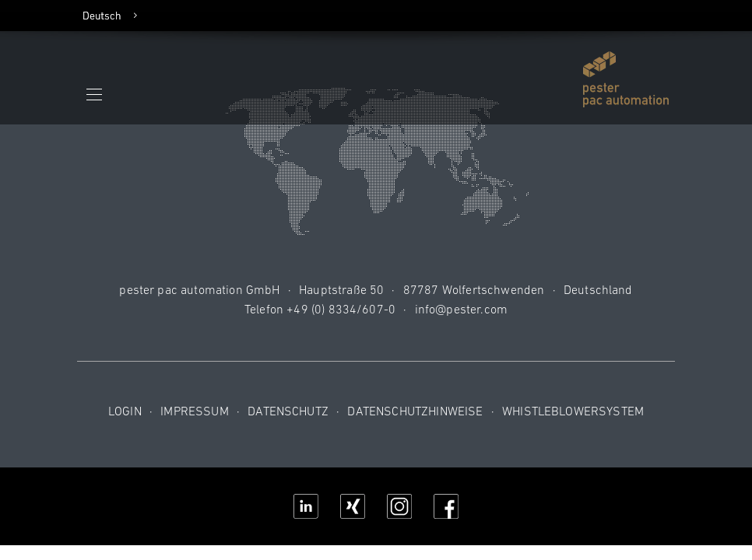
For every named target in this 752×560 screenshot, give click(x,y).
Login (125, 411)
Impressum (194, 411)
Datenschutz (288, 411)
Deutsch (102, 16)
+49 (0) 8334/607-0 (341, 309)
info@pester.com (461, 309)
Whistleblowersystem (573, 411)
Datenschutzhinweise (415, 411)
